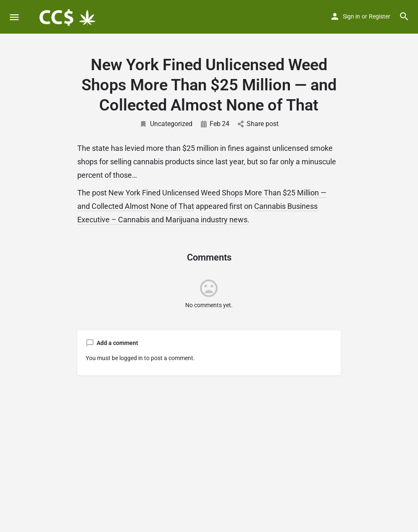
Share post (258, 124)
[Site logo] (68, 17)
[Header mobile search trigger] (404, 16)
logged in (131, 358)
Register (380, 16)
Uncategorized (166, 124)
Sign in (351, 16)
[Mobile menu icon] (14, 17)
